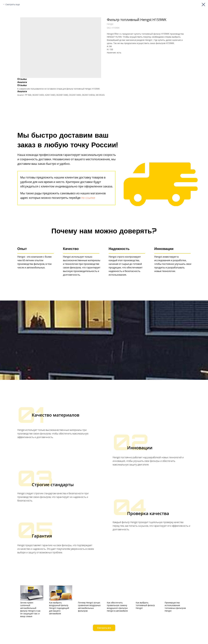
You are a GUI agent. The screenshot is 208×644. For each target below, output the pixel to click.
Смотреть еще (13, 4)
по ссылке (88, 198)
